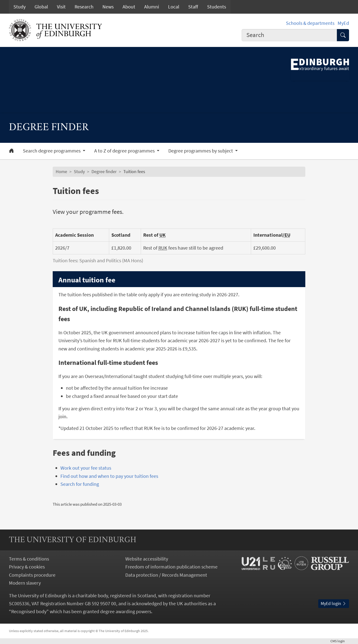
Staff (193, 7)
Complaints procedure (32, 575)
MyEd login (334, 604)
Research (84, 7)
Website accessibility (147, 559)
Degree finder (104, 172)
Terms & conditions (29, 559)
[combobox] (289, 35)
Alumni (152, 7)
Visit (61, 7)
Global (41, 7)
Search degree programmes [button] (52, 151)
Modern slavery (25, 583)
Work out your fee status (86, 468)
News (108, 7)
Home (61, 172)
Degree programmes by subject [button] (201, 151)
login (340, 641)
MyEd (343, 23)
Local (174, 7)
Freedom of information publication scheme (171, 567)
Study (20, 7)
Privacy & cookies (27, 567)
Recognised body (29, 611)
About (129, 7)
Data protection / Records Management (166, 575)
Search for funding (80, 484)
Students (217, 7)
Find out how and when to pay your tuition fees (109, 476)
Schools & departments (310, 23)
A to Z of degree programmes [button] (125, 151)
